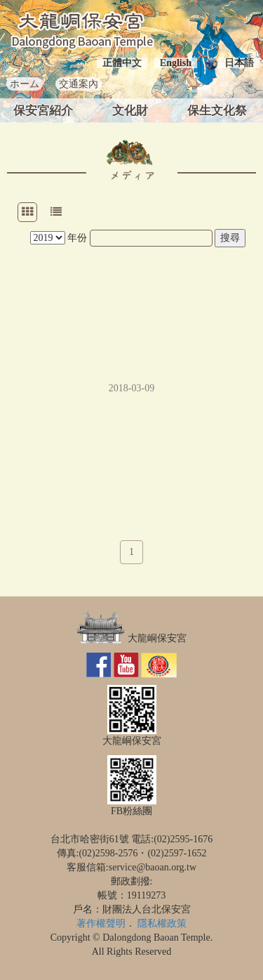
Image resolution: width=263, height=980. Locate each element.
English (176, 63)
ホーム (25, 84)
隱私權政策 (162, 923)
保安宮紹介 (43, 111)
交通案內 (79, 84)
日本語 (239, 63)
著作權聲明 (101, 923)
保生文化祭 (217, 111)
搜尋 (230, 238)
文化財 (130, 111)
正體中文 (122, 63)
